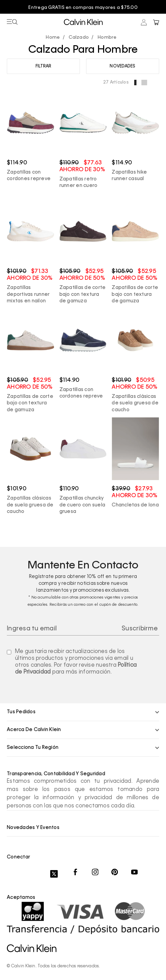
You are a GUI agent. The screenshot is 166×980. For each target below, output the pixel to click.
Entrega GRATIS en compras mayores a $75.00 (83, 8)
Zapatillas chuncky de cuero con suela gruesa (82, 505)
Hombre (107, 37)
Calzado (79, 37)
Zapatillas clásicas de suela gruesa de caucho (135, 403)
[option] (83, 8)
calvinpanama (54, 38)
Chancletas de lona (135, 505)
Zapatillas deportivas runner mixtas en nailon (28, 294)
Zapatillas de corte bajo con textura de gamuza (83, 294)
